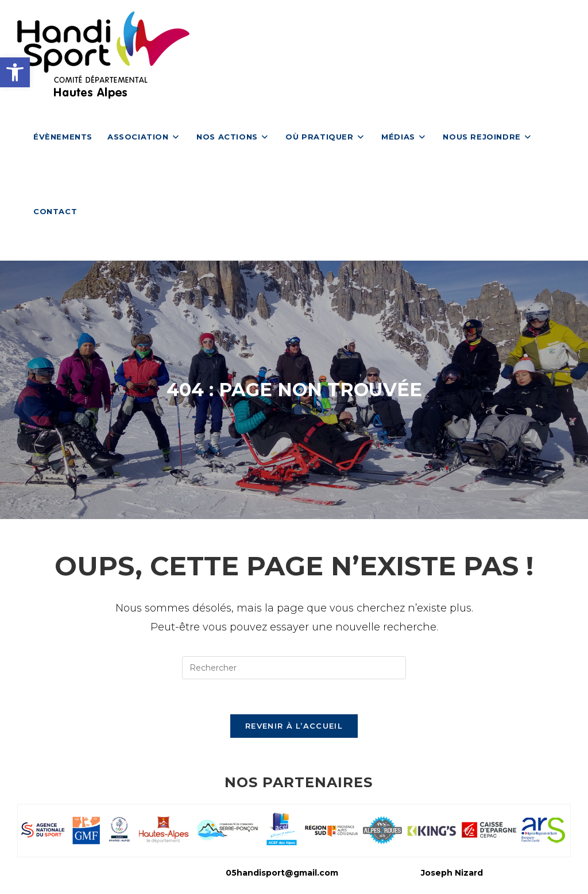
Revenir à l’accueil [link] (294, 726)
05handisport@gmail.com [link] (282, 873)
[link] (15, 72)
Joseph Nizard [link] (452, 873)
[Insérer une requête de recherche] (294, 668)
